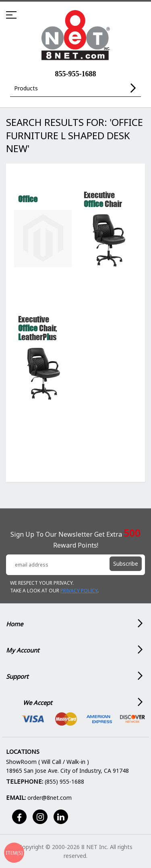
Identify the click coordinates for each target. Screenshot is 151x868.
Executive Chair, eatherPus (37, 328)
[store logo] (75, 35)
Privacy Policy (79, 591)
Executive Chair (103, 199)
